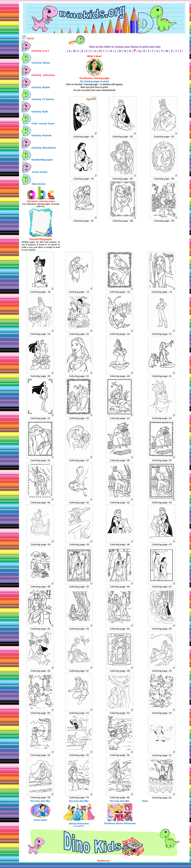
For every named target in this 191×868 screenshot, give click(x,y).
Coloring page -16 (120, 334)
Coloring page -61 (162, 798)
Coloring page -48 (120, 671)
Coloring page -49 (162, 671)
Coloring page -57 (162, 755)
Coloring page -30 (40, 502)
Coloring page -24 (120, 418)
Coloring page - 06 (164, 179)
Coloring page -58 (40, 797)
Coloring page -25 (162, 418)
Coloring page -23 (79, 418)
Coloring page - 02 (123, 136)
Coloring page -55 (79, 755)
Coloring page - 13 (162, 292)
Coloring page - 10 (40, 292)
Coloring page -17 (162, 334)
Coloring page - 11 (79, 292)
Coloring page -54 (40, 755)
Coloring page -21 (162, 376)
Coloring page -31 (79, 502)
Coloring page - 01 (83, 136)
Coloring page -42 (40, 629)
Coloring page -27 (79, 460)
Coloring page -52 (120, 713)
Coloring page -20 (120, 376)
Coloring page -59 (79, 797)
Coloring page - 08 (123, 221)
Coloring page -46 (40, 671)
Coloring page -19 (79, 376)
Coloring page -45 (162, 629)
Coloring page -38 (40, 586)
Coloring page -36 (120, 544)
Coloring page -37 (162, 544)
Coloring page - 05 (123, 179)
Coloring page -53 (162, 713)
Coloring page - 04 (83, 179)
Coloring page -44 (120, 629)
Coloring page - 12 (120, 292)
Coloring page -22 (40, 418)
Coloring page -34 (41, 544)
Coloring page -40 (120, 586)
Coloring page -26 (40, 460)
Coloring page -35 (79, 544)
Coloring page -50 (40, 713)
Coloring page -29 (162, 460)
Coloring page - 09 (164, 221)
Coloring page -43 (79, 629)
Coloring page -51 (79, 713)
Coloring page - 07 (83, 221)
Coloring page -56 (120, 755)
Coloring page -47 (79, 671)
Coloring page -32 (120, 502)
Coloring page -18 (40, 376)
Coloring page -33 (162, 502)
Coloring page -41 (162, 586)
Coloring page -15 (79, 334)
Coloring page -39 (79, 586)
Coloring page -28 (120, 460)
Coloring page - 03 (164, 136)
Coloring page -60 (120, 797)
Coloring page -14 (40, 334)
